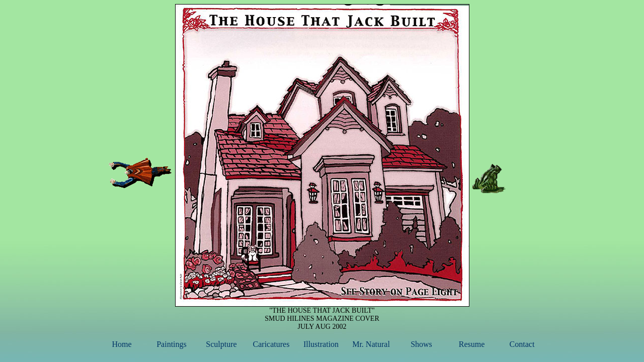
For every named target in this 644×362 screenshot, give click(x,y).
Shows (421, 344)
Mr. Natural (371, 344)
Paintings (172, 344)
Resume (472, 344)
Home (122, 344)
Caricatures (271, 344)
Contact (522, 344)
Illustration (321, 344)
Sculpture (221, 344)
